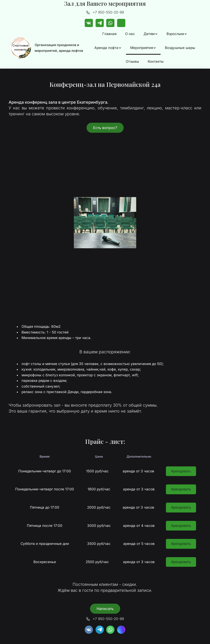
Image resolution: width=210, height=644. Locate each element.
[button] (151, 34)
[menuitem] (109, 34)
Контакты (156, 61)
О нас (130, 34)
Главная (109, 34)
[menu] (145, 48)
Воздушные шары (180, 48)
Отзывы (132, 61)
